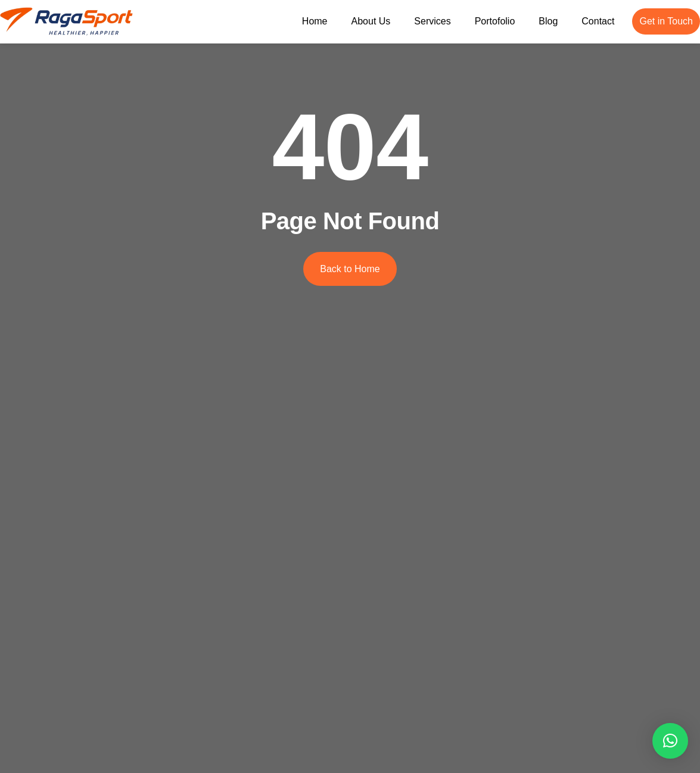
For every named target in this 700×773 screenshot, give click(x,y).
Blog (548, 21)
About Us (371, 21)
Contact (598, 21)
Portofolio (495, 21)
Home (315, 21)
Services (432, 21)
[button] (670, 741)
